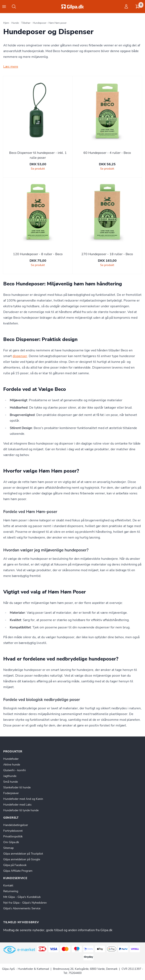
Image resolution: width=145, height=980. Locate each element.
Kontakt (8, 886)
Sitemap (8, 848)
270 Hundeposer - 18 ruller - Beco (107, 254)
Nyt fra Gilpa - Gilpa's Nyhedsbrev (25, 903)
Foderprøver (11, 793)
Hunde (15, 23)
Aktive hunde (12, 765)
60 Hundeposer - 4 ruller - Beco (107, 153)
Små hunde (11, 782)
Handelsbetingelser (16, 825)
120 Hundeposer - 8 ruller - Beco (38, 254)
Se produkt (38, 169)
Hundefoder (11, 759)
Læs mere (11, 67)
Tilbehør (26, 23)
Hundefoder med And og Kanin (23, 799)
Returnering (11, 891)
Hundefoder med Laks (17, 805)
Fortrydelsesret (13, 831)
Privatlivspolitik (13, 836)
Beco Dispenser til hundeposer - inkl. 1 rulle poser (38, 155)
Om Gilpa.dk (11, 842)
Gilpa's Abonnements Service (22, 908)
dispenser (20, 356)
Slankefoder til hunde (17, 787)
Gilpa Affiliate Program (18, 871)
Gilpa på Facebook (15, 865)
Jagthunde (10, 776)
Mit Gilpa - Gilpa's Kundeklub (22, 897)
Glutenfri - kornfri (14, 770)
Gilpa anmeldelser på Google (22, 859)
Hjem (6, 23)
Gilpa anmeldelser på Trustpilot (23, 854)
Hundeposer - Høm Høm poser (50, 23)
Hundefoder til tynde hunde (21, 810)
